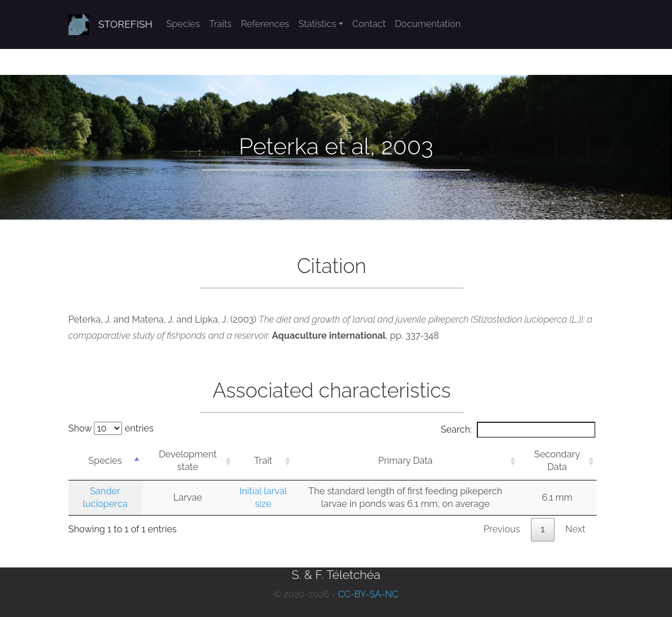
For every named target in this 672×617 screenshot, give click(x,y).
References (265, 24)
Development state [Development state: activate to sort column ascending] (188, 461)
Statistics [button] (317, 24)
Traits (220, 24)
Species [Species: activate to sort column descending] (105, 461)
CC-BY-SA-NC (368, 594)
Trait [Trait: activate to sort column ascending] (263, 461)
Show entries (111, 428)
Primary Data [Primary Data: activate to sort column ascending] (406, 461)
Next (576, 529)
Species (183, 24)
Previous (502, 529)
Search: (518, 430)
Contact (369, 24)
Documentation (428, 24)
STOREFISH (126, 24)
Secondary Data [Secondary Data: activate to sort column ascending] (557, 461)
